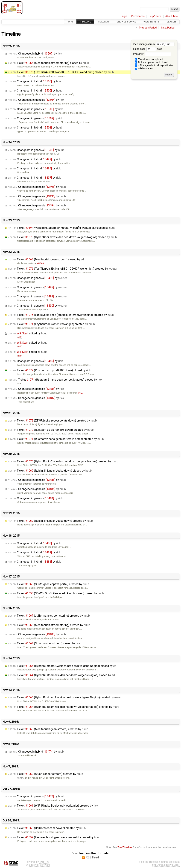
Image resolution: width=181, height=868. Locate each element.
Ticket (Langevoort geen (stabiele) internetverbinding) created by (61, 315)
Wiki (70, 22)
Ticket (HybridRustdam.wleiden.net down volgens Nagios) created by (64, 707)
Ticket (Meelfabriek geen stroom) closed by (46, 259)
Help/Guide (155, 16)
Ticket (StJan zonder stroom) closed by (44, 643)
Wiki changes (144, 69)
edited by (28, 333)
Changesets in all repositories (154, 65)
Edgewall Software (40, 865)
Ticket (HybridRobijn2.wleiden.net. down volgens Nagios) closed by (62, 237)
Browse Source (127, 22)
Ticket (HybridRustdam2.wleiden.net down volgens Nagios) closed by (62, 666)
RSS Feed (92, 857)
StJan (20, 778)
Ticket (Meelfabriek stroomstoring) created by (49, 625)
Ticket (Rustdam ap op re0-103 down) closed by (49, 370)
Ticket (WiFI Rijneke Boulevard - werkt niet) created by (53, 806)
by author (152, 54)
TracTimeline (125, 848)
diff (20, 337)
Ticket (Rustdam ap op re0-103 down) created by (51, 430)
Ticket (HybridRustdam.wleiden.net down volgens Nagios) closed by (61, 675)
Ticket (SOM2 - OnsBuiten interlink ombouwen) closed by (56, 593)
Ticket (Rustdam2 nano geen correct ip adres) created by (56, 439)
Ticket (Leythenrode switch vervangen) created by (51, 324)
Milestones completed (149, 59)
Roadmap (104, 22)
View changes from (154, 44)
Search (171, 22)
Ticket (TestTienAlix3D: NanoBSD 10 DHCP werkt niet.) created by (63, 269)
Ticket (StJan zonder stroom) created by (46, 774)
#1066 (41, 263)
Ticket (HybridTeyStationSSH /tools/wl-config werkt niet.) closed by (62, 228)
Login (124, 16)
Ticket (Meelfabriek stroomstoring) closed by (49, 63)
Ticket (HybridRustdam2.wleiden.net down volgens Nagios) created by (64, 697)
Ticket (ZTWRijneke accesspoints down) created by (52, 421)
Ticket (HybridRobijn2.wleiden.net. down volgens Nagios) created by (63, 461)
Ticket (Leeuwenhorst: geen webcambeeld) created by (54, 837)
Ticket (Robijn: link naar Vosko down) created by (50, 521)
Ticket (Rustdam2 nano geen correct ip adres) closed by (55, 380)
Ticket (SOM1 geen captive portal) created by (49, 584)
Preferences (138, 16)
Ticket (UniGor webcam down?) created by (47, 828)
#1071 (81, 393)
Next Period (168, 28)
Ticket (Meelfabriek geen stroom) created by (48, 729)
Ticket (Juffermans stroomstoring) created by (49, 616)
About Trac (172, 16)
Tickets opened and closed (151, 62)
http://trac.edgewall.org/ (166, 865)
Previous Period (148, 28)
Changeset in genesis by (36, 100)
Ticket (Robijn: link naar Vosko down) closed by (50, 471)
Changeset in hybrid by (35, 54)
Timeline (85, 22)
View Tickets (151, 22)
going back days (148, 49)
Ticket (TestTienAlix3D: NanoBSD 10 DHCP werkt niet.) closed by (61, 72)
